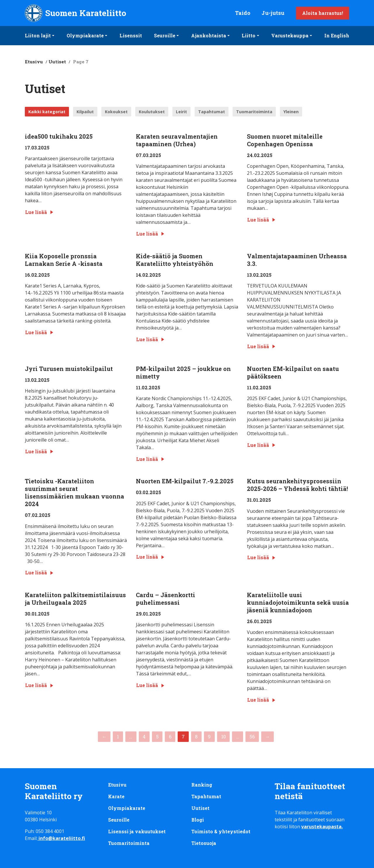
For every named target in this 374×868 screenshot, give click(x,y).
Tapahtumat (212, 112)
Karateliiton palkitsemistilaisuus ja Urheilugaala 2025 (75, 599)
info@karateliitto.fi (62, 838)
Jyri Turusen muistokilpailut (69, 369)
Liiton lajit (38, 35)
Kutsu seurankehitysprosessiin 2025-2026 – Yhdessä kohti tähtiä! (297, 485)
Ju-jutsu (273, 13)
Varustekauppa (290, 35)
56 (252, 737)
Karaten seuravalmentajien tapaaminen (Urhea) (177, 140)
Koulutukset (152, 112)
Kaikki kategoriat (47, 112)
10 (224, 737)
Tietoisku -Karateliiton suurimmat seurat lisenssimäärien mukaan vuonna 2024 (75, 492)
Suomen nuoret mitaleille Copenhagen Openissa (285, 140)
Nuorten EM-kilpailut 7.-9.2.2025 (185, 481)
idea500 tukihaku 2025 (59, 136)
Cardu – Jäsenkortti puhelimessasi (166, 599)
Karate (116, 796)
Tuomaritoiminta (254, 112)
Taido (243, 13)
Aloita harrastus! (323, 13)
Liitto (249, 35)
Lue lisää (39, 212)
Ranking (202, 785)
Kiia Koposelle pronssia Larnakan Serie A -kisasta (64, 260)
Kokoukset (116, 112)
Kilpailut (85, 112)
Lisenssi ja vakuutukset (137, 831)
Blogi (198, 820)
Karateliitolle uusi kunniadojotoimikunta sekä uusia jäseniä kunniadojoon (298, 602)
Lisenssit (131, 35)
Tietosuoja (204, 843)
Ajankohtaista (209, 35)
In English (337, 35)
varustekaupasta (321, 827)
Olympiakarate (85, 35)
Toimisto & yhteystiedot (221, 831)
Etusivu (34, 62)
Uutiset (57, 62)
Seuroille (165, 35)
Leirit (181, 112)
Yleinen (291, 112)
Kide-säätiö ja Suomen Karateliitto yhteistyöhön (175, 260)
